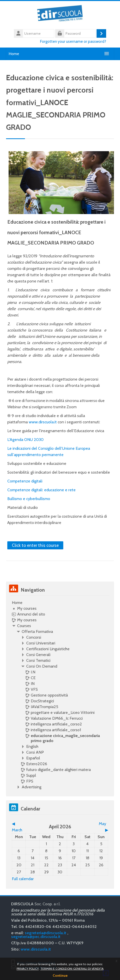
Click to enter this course (35, 545)
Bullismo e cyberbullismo (29, 499)
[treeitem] (60, 695)
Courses (24, 626)
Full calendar (23, 879)
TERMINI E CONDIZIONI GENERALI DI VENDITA (72, 969)
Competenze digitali (25, 481)
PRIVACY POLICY (28, 969)
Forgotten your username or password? (73, 41)
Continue (60, 975)
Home (14, 54)
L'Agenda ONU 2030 (25, 440)
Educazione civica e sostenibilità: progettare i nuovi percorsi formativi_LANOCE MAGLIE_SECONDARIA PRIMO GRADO (56, 232)
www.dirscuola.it (43, 422)
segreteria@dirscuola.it (46, 933)
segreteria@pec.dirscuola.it (36, 937)
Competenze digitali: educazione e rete (41, 490)
